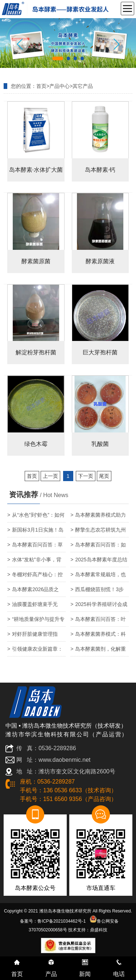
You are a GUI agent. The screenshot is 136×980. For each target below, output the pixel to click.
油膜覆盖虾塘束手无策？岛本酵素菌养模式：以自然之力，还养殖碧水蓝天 (35, 607)
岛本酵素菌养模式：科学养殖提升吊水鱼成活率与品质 (98, 636)
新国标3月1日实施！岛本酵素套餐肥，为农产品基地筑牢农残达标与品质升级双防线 (35, 532)
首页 (41, 86)
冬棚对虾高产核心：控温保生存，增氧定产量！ (35, 577)
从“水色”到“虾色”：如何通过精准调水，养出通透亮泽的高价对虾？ (36, 517)
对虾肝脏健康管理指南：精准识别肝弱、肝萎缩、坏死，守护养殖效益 (35, 636)
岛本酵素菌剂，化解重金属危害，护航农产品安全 (98, 651)
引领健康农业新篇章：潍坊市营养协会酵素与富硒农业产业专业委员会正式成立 (35, 651)
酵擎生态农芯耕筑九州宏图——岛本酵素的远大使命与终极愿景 (98, 532)
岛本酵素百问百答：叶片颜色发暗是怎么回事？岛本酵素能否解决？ (98, 621)
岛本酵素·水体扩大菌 (36, 170)
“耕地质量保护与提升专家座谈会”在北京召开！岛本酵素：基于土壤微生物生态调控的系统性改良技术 (36, 621)
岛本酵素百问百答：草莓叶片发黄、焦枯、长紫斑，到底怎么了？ (35, 547)
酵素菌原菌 (36, 261)
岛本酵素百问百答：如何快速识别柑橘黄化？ (98, 547)
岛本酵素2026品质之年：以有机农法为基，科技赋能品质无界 (35, 592)
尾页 (104, 476)
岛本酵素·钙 (100, 170)
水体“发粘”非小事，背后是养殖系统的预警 (34, 562)
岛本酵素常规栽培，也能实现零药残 (98, 577)
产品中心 (59, 86)
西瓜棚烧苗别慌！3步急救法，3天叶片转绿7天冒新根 (99, 592)
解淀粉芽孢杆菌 (36, 352)
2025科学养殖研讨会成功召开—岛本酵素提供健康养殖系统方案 (99, 607)
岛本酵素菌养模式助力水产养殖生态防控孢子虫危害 (98, 517)
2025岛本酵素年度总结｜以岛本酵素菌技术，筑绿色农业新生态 (99, 562)
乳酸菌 (100, 444)
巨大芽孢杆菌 (100, 352)
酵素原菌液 (100, 261)
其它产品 (83, 86)
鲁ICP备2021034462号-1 (61, 921)
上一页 (50, 476)
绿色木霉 (36, 444)
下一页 (86, 476)
